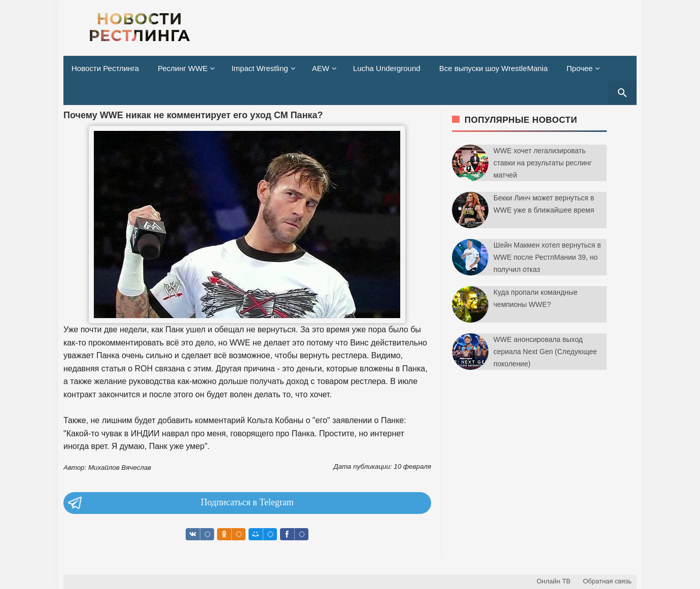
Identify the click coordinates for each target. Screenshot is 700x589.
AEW (321, 68)
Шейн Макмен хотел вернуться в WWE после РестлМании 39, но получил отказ (547, 257)
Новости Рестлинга (105, 68)
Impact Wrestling (259, 68)
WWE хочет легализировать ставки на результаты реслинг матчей (543, 163)
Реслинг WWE (183, 68)
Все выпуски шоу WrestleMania (494, 68)
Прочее (580, 68)
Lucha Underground (387, 68)
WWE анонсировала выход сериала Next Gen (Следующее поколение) (545, 352)
